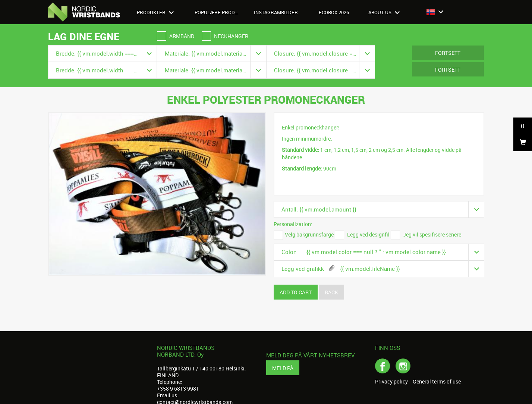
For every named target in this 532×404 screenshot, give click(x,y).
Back (331, 292)
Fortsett (448, 53)
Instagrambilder (276, 12)
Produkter (155, 12)
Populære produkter (221, 12)
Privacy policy (391, 382)
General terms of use (437, 382)
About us (384, 12)
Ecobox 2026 (334, 12)
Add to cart (296, 292)
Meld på (283, 368)
